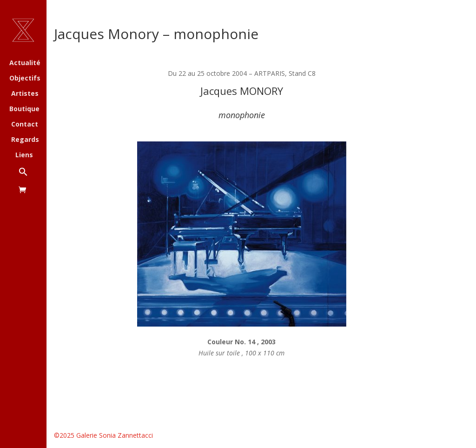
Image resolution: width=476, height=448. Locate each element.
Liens (24, 155)
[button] (33, 177)
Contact (25, 125)
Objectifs (25, 79)
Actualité (25, 63)
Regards (25, 140)
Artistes (25, 94)
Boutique (24, 109)
